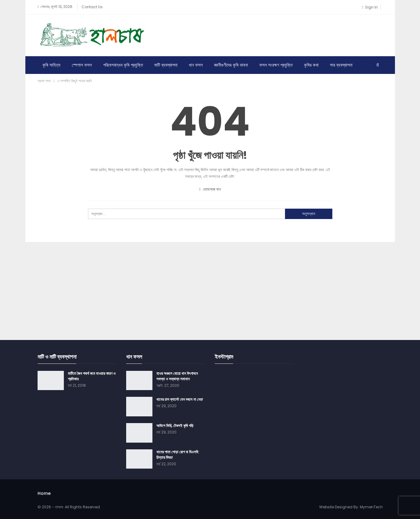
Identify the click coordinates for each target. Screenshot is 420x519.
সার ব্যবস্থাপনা (341, 65)
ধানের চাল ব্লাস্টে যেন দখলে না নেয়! (180, 399)
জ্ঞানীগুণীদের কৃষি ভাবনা (231, 65)
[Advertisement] (272, 34)
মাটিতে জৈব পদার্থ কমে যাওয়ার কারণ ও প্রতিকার (92, 376)
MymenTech (371, 507)
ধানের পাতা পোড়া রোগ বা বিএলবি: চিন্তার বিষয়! (178, 455)
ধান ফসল (196, 65)
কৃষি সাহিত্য (51, 65)
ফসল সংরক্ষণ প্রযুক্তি (276, 65)
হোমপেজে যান (210, 189)
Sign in (370, 7)
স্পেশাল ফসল (82, 65)
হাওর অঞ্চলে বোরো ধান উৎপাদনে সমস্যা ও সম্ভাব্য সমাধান (177, 376)
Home (44, 493)
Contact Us (92, 7)
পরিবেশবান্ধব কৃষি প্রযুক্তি (123, 65)
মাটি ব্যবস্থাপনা (166, 65)
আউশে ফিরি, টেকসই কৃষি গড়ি (175, 426)
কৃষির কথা (311, 65)
